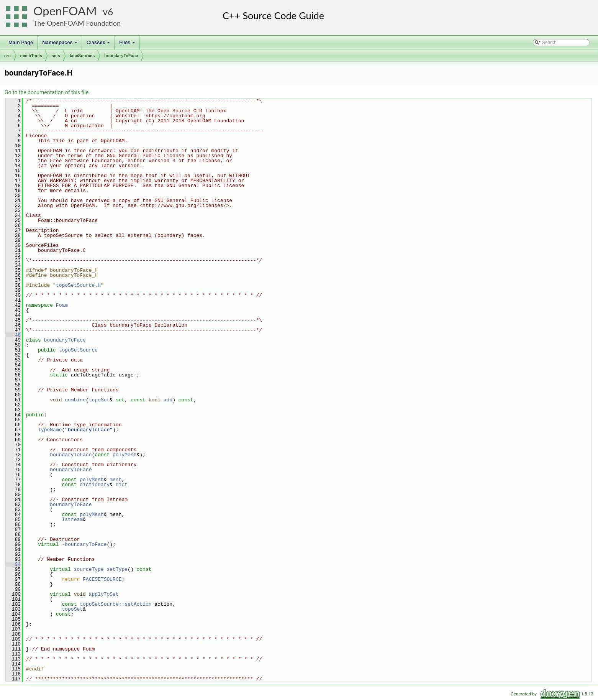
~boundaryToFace (84, 544)
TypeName (50, 430)
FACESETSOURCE (102, 579)
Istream (72, 519)
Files (128, 44)
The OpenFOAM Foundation (77, 23)
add (168, 400)
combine (75, 400)
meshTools (31, 56)
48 (13, 335)
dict (122, 485)
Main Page (21, 42)
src (7, 56)
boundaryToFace (121, 56)
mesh (116, 480)
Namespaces (60, 44)
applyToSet (104, 594)
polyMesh (125, 455)
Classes (99, 44)
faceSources (82, 56)
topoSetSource (78, 350)
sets (56, 56)
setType (117, 569)
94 (13, 564)
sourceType (89, 569)
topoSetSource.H (78, 285)
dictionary (95, 485)
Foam (62, 305)
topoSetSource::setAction (116, 604)
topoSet (99, 400)
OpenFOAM (65, 11)
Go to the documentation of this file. (47, 92)
